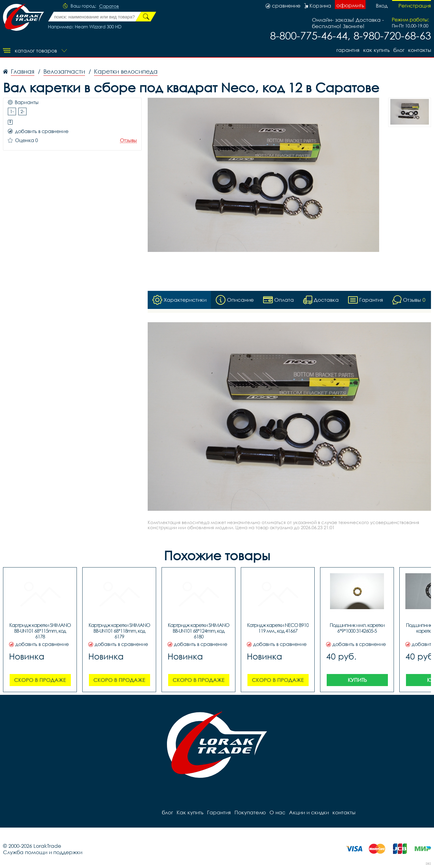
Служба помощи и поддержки (43, 852)
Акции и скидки (309, 812)
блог (399, 50)
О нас (277, 812)
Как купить (376, 50)
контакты (420, 50)
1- (12, 111)
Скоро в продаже (40, 680)
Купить (357, 680)
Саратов (109, 6)
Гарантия (348, 50)
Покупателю (250, 812)
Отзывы (128, 140)
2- (22, 111)
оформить (350, 5)
